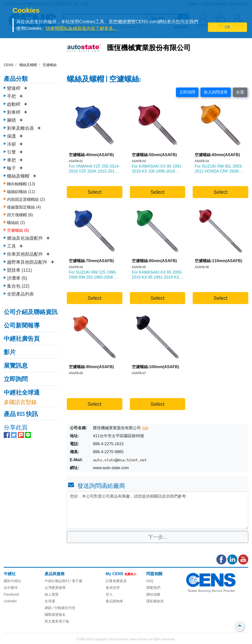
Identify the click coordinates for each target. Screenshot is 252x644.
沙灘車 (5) (17, 277)
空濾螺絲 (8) (18, 229)
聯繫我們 (153, 588)
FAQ (150, 581)
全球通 (50, 601)
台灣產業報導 (55, 588)
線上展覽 (52, 594)
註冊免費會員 (116, 581)
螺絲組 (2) (16, 221)
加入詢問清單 (216, 92)
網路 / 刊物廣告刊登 (60, 608)
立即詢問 (187, 92)
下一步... (158, 537)
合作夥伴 (11, 588)
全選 (240, 92)
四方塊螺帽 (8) (20, 214)
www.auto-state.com (111, 468)
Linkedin (10, 601)
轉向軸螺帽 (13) (21, 183)
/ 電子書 (76, 581)
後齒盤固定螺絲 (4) (24, 206)
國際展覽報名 (55, 615)
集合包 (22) (18, 285)
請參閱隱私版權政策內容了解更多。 (82, 28)
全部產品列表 (20, 293)
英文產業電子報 (57, 621)
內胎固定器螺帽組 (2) (26, 198)
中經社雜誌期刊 (57, 581)
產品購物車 (114, 601)
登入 (109, 594)
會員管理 (113, 588)
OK (227, 27)
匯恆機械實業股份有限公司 (149, 48)
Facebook (11, 594)
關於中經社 (12, 581)
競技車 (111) (19, 269)
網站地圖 (153, 594)
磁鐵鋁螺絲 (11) (21, 190)
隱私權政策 (155, 601)
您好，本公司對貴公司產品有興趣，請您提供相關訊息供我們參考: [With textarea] (158, 510)
